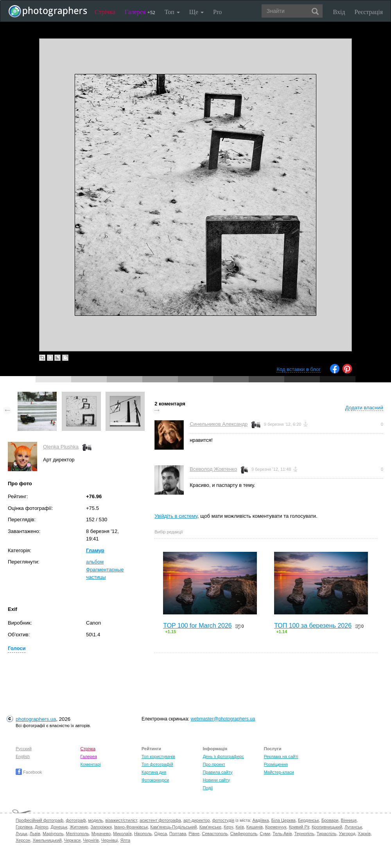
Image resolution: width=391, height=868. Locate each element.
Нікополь (143, 834)
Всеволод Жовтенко (213, 469)
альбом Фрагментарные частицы (105, 569)
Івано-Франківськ (131, 827)
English (23, 756)
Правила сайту (217, 772)
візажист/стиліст (121, 820)
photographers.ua (36, 719)
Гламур (95, 550)
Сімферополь (244, 834)
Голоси (17, 648)
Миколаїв (122, 834)
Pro (217, 12)
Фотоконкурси (155, 780)
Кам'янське (211, 827)
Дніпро (41, 827)
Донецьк (59, 827)
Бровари (330, 820)
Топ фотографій (157, 764)
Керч (228, 827)
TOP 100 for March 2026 (197, 626)
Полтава (178, 834)
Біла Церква (283, 820)
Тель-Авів (282, 834)
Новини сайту (216, 780)
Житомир (79, 827)
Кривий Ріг (299, 827)
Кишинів (255, 827)
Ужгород (347, 834)
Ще (196, 12)
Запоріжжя (101, 827)
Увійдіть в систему (176, 516)
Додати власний (364, 408)
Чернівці (110, 840)
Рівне (194, 834)
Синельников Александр (219, 424)
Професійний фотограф (39, 820)
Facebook (29, 772)
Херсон (23, 840)
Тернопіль (304, 834)
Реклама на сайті (281, 756)
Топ (172, 12)
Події (208, 788)
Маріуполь (53, 834)
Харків (364, 834)
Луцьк (22, 834)
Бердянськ (308, 820)
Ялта (125, 840)
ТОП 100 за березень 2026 (313, 626)
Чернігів (91, 840)
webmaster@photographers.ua (223, 719)
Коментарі (91, 764)
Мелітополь (78, 834)
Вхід (339, 12)
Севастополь (215, 834)
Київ (240, 827)
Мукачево (101, 834)
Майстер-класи (279, 772)
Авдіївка (261, 820)
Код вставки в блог (299, 369)
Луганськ (353, 827)
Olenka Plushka (61, 447)
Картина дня (154, 772)
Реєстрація (369, 12)
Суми (265, 834)
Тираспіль (327, 834)
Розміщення (276, 764)
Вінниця (349, 820)
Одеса (160, 834)
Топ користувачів (158, 756)
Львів (35, 834)
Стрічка (105, 12)
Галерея (140, 12)
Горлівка (24, 827)
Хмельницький (47, 840)
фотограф (76, 820)
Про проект (214, 764)
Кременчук (276, 827)
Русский (24, 749)
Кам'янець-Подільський (173, 827)
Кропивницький (327, 827)
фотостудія (223, 820)
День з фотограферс (223, 756)
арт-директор (197, 820)
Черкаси (72, 840)
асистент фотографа (160, 820)
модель (96, 820)
